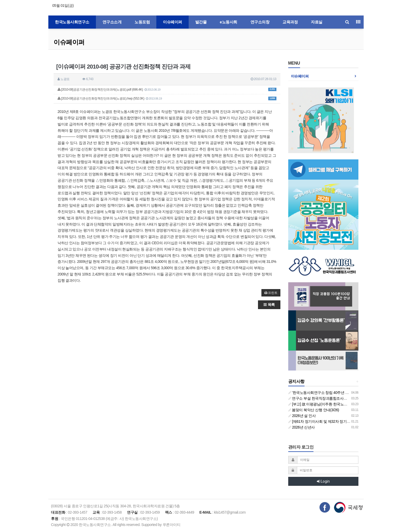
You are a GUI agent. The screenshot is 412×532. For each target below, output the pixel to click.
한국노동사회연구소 (72, 22)
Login (323, 481)
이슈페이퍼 (172, 22)
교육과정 (290, 22)
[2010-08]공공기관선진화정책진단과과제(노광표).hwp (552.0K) (167, 98)
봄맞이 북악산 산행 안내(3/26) (314, 410)
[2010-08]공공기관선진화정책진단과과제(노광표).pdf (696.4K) (167, 90)
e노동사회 (228, 22)
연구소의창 (260, 22)
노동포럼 (142, 22)
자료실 (317, 22)
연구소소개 (112, 22)
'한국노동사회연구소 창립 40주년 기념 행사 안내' (329, 393)
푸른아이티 (172, 525)
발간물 (201, 22)
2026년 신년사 (302, 427)
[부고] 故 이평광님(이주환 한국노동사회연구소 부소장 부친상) (339, 404)
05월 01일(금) (63, 6)
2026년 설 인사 (302, 416)
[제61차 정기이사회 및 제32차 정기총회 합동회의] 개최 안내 (337, 421)
